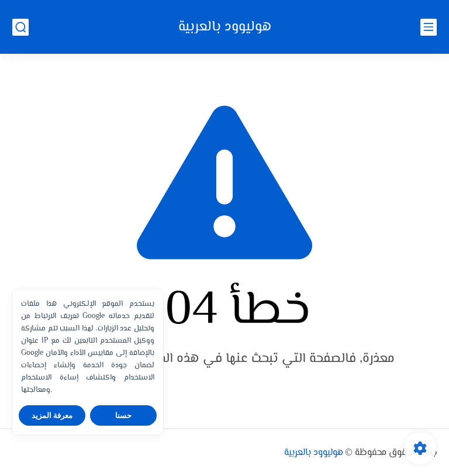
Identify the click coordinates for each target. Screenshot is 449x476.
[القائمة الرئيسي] (429, 27)
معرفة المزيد (52, 415)
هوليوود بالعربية (225, 27)
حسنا (123, 415)
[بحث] (20, 27)
